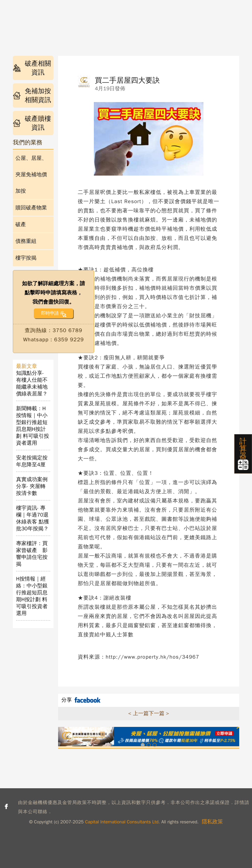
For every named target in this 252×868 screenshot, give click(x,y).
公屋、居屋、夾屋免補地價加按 (31, 175)
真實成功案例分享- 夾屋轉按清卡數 (32, 486)
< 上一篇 (138, 713)
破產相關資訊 (32, 68)
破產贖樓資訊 (32, 123)
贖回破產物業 (31, 208)
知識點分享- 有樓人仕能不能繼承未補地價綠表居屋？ (32, 383)
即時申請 (50, 313)
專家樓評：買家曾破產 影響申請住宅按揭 (32, 554)
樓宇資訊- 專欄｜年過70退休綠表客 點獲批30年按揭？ (33, 518)
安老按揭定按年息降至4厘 (32, 461)
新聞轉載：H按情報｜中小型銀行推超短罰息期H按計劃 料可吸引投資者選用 (33, 426)
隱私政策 (212, 822)
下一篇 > (159, 713)
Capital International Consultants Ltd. (122, 822)
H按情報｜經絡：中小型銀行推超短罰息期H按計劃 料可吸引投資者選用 (32, 596)
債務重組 (26, 241)
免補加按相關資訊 (32, 95)
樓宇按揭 (26, 258)
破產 (21, 224)
